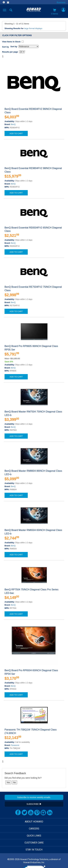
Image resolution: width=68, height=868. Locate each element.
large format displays (33, 28)
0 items (55, 12)
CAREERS (34, 829)
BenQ (13, 124)
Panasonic (15, 745)
